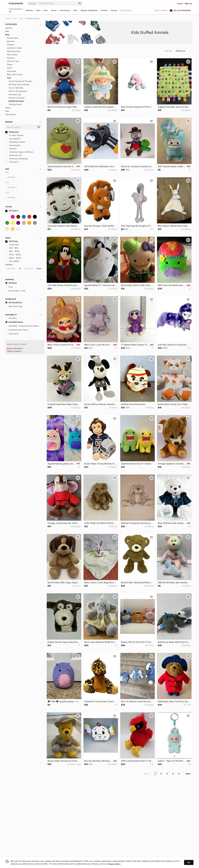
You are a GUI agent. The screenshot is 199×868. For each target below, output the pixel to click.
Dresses (11, 45)
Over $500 (12, 261)
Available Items (14, 322)
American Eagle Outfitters (19, 152)
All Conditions (14, 302)
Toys (21, 18)
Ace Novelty (13, 139)
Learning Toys (15, 94)
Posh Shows (126, 10)
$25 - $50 (12, 248)
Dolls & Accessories (18, 91)
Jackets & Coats (14, 48)
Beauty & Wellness (89, 10)
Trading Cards (15, 104)
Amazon (11, 149)
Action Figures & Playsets (20, 81)
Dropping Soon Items (17, 330)
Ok (189, 862)
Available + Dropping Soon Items (22, 326)
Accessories (13, 38)
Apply (39, 268)
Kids (46, 10)
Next (188, 774)
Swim (10, 68)
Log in (180, 3)
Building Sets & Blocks (19, 84)
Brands (104, 10)
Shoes (10, 65)
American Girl (14, 155)
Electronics (65, 10)
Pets (75, 10)
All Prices (12, 241)
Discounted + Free (15, 291)
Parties (114, 10)
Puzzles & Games (17, 98)
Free (9, 287)
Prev (146, 774)
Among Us (12, 162)
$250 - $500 (13, 258)
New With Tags (14, 306)
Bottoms (11, 41)
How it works (161, 10)
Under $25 (12, 245)
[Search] (58, 3)
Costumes (12, 71)
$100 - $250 (13, 255)
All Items (11, 283)
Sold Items (12, 334)
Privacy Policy (114, 864)
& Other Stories (14, 135)
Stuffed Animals (33, 18)
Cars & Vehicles (16, 88)
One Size (11, 177)
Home (54, 10)
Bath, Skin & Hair (15, 75)
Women (30, 10)
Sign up (188, 3)
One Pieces (12, 55)
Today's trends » (14, 351)
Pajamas (11, 58)
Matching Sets (14, 51)
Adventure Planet (15, 142)
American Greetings (17, 159)
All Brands (12, 132)
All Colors (12, 211)
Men (38, 10)
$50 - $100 (13, 251)
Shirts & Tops (13, 61)
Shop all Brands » (15, 348)
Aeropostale (13, 145)
